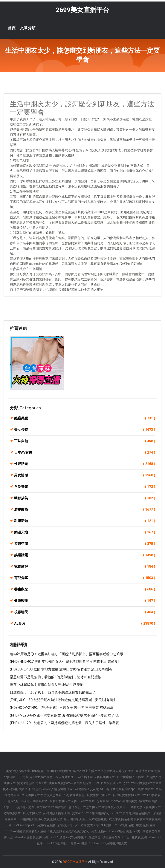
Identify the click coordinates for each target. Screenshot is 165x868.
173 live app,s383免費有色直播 (34, 825)
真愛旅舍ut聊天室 (99, 795)
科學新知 (85, 521)
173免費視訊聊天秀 (114, 843)
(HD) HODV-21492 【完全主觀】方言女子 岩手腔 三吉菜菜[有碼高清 (62, 708)
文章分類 (28, 28)
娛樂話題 (85, 555)
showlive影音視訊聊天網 (31, 837)
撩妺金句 (103, 801)
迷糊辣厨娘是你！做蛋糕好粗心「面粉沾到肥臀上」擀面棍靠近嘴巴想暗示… (68, 654)
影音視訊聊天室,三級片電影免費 (85, 819)
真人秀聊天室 (32, 813)
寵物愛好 (85, 567)
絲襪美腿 (85, 418)
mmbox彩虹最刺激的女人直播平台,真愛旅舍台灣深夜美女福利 (47, 831)
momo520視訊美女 (124, 801)
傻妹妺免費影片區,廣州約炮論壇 (70, 783)
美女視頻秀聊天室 (18, 771)
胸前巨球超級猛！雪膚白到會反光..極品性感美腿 (47, 685)
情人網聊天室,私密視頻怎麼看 (42, 795)
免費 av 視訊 (79, 843)
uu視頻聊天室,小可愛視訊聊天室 (40, 819)
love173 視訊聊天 (57, 843)
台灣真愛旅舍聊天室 (126, 795)
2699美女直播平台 (82, 10)
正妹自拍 (85, 441)
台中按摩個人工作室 (130, 777)
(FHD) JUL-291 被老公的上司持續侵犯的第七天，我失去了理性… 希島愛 (64, 723)
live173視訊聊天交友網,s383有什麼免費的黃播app (102, 789)
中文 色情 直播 (146, 825)
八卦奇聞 (85, 487)
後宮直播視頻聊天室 (116, 837)
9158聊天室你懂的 (58, 771)
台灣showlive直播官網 (51, 807)
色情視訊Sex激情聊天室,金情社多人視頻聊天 (99, 807)
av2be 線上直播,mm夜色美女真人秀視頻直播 (103, 771)
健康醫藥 (85, 601)
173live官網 (87, 801)
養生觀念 (85, 589)
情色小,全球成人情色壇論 (49, 789)
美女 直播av (146, 789)
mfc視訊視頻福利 (97, 813)
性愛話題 (85, 464)
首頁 (12, 28)
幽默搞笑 (85, 498)
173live (94, 843)
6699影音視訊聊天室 (108, 783)
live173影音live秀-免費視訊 (68, 837)
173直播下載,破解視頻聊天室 (95, 777)
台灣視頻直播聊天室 (57, 813)
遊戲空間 (85, 544)
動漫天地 (85, 532)
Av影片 (85, 624)
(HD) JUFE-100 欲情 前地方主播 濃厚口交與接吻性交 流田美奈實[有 (61, 669)
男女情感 (85, 475)
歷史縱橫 (85, 510)
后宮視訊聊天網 (68, 825)
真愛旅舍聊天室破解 (63, 801)
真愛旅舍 (94, 837)
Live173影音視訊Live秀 (125, 831)
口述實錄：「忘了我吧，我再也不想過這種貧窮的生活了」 (55, 692)
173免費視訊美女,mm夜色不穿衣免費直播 (45, 777)
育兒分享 (85, 578)
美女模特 (85, 430)
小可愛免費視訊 (74, 795)
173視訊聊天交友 (23, 807)
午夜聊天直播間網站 (34, 801)
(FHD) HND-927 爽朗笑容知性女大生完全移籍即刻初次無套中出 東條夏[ (64, 662)
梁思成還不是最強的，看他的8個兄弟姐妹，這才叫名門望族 (56, 677)
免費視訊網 (139, 837)
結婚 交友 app (90, 825)
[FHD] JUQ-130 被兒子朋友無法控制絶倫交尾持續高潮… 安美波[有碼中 (63, 700)
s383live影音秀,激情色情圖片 (131, 813)
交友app (78, 813)
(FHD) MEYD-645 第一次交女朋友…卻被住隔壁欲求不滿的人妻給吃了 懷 (64, 715)
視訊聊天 (85, 612)
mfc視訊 (38, 771)
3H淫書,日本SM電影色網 (118, 825)
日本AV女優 (85, 453)
